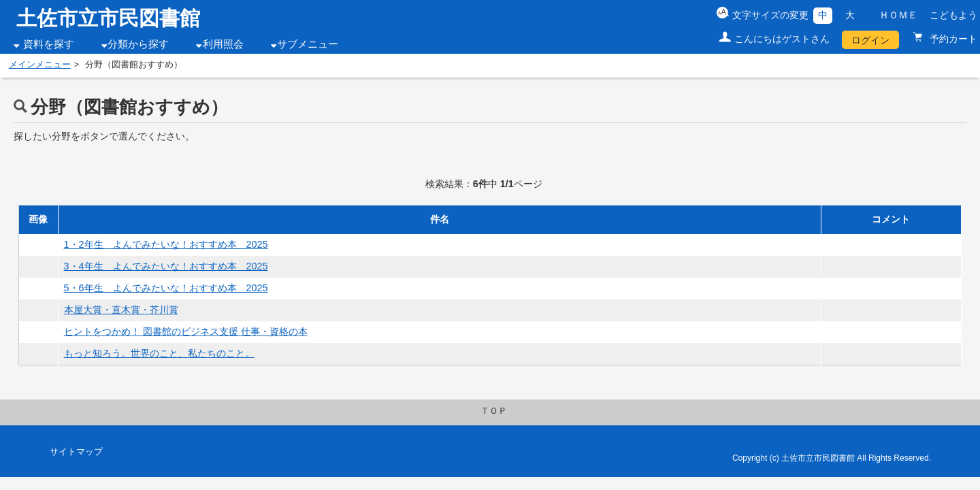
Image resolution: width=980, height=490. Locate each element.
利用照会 (223, 44)
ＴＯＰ (494, 411)
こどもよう (953, 15)
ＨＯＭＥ (898, 15)
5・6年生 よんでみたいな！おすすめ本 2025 (166, 288)
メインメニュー (40, 65)
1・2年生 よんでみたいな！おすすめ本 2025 (166, 244)
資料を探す (49, 44)
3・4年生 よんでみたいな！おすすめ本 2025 (166, 266)
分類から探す (138, 44)
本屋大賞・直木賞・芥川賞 (121, 310)
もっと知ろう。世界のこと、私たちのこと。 (159, 353)
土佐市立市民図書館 (108, 18)
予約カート (952, 39)
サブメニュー (308, 44)
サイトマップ (76, 452)
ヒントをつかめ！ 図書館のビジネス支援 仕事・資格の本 (186, 331)
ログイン (870, 40)
